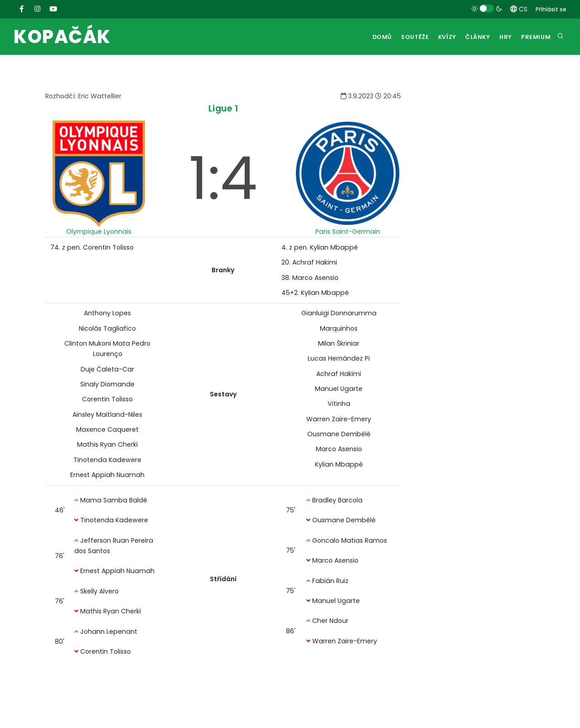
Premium (535, 37)
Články (471, 37)
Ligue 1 (223, 108)
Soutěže (403, 37)
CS (519, 9)
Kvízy (438, 37)
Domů (367, 37)
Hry (502, 37)
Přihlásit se (551, 9)
